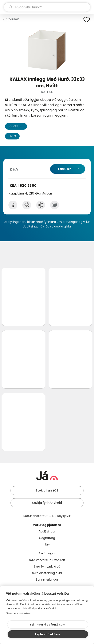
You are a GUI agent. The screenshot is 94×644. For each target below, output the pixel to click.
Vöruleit (13, 19)
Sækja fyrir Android (47, 503)
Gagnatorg (47, 538)
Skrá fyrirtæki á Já (47, 566)
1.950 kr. (65, 169)
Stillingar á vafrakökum (48, 625)
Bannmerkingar (47, 580)
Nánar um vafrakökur (19, 613)
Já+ (47, 544)
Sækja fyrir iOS (47, 490)
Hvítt (12, 136)
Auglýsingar (47, 531)
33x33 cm (16, 126)
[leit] (47, 7)
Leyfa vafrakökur (48, 634)
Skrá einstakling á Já (47, 573)
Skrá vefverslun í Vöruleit (47, 560)
